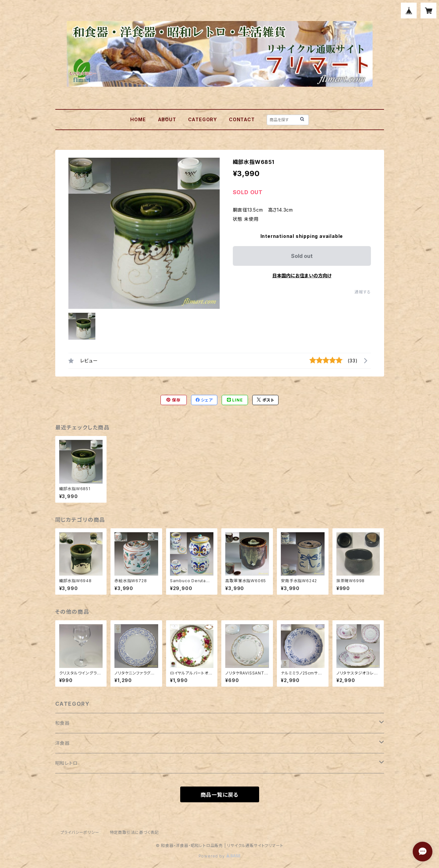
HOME (138, 119)
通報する (363, 292)
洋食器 (62, 743)
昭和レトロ (67, 763)
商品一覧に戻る (220, 795)
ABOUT (167, 119)
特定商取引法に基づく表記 (134, 832)
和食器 (62, 723)
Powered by (220, 856)
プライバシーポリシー (80, 832)
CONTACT (242, 119)
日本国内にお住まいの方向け (302, 275)
